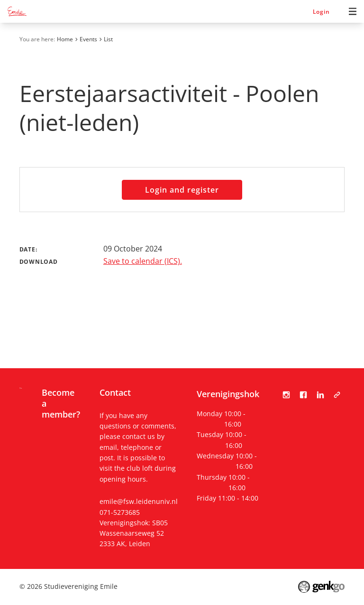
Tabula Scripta (337, 395)
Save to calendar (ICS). (143, 261)
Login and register (182, 190)
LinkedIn (320, 395)
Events (88, 39)
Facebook (303, 395)
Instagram (286, 395)
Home (65, 39)
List (108, 39)
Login (321, 11)
